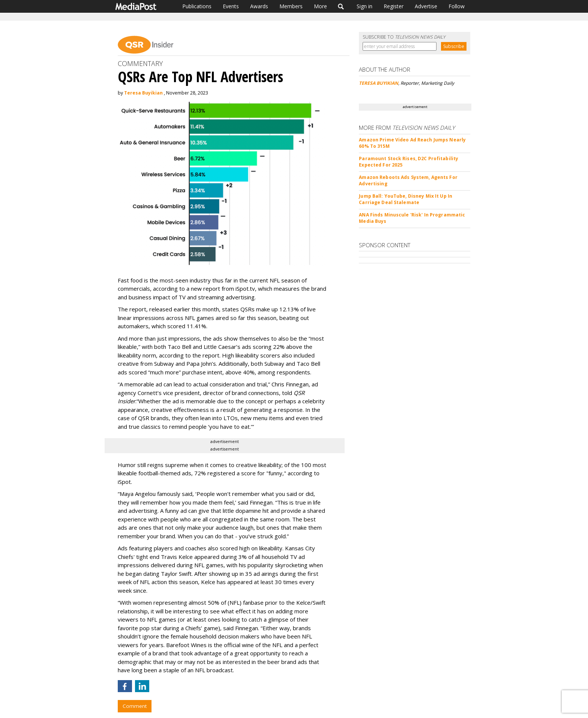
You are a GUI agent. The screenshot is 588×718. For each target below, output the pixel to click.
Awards (259, 6)
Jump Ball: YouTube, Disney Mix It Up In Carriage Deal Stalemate (406, 199)
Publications (197, 6)
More (320, 6)
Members (291, 6)
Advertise (426, 6)
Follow (457, 6)
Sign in (364, 6)
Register (394, 6)
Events (231, 6)
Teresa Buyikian (143, 93)
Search (341, 6)
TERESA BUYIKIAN (379, 83)
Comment (135, 706)
